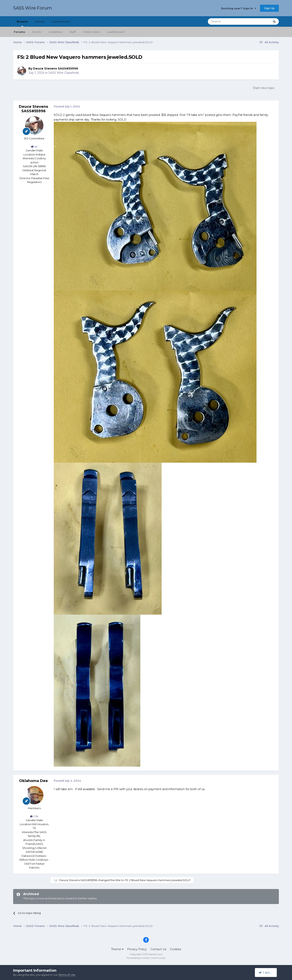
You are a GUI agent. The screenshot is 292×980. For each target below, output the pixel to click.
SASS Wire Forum (33, 8)
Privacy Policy (137, 949)
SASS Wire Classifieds (64, 73)
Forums (19, 32)
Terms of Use (67, 975)
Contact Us (158, 949)
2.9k (34, 816)
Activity (40, 21)
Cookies (176, 949)
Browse (22, 23)
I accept (267, 973)
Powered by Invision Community (146, 958)
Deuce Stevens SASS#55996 (56, 68)
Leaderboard (116, 32)
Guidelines (55, 32)
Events (37, 32)
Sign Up (269, 8)
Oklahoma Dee (33, 781)
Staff (73, 32)
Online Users (91, 32)
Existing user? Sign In (239, 8)
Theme (117, 949)
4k (34, 147)
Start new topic (264, 88)
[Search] (229, 21)
